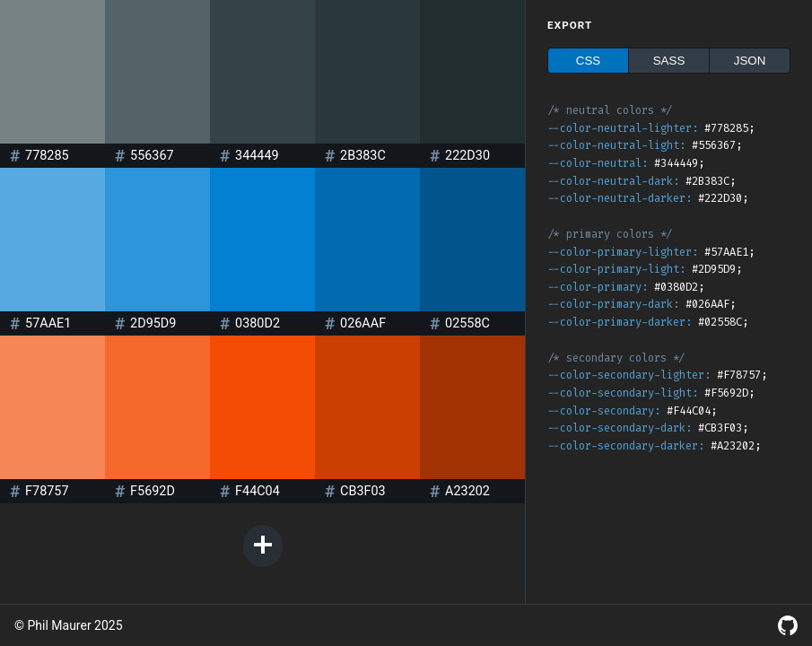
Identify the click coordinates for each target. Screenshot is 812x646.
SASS (669, 61)
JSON (750, 61)
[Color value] (59, 156)
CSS (588, 61)
